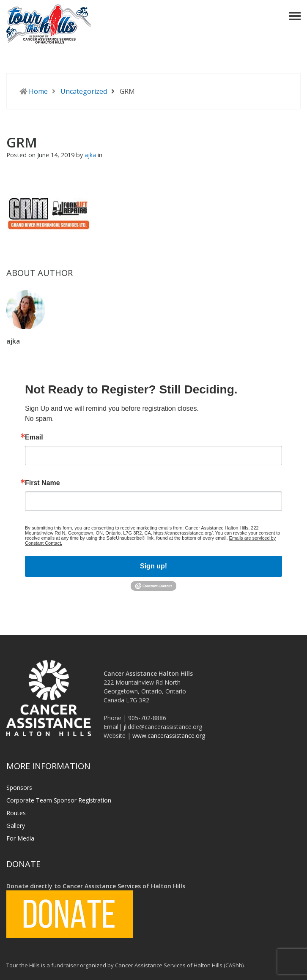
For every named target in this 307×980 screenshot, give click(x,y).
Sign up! (153, 566)
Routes (16, 813)
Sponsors (19, 788)
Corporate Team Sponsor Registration (59, 800)
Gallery (16, 826)
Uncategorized (84, 91)
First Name (42, 483)
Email (34, 437)
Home (38, 91)
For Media (20, 838)
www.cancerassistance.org (169, 736)
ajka (91, 155)
